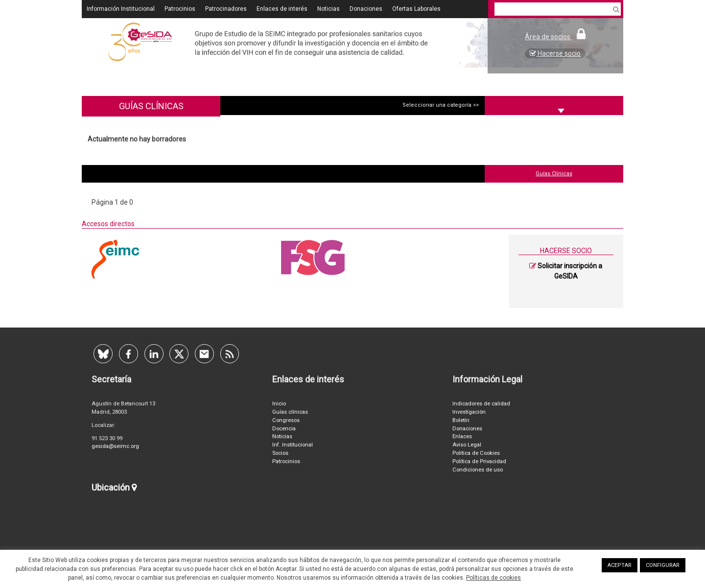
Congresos (286, 420)
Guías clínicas (290, 412)
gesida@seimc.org (115, 447)
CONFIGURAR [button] (663, 565)
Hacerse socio (555, 53)
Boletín (461, 420)
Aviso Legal (467, 445)
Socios (280, 453)
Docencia (284, 429)
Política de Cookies (476, 453)
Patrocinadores (226, 9)
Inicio (279, 404)
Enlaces (462, 437)
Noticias (329, 9)
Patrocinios (180, 9)
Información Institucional (121, 9)
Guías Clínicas (554, 174)
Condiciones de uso (478, 470)
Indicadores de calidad (481, 404)
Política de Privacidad (479, 461)
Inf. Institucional (293, 445)
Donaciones (366, 9)
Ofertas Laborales (416, 9)
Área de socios (555, 37)
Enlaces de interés (282, 9)
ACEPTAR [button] (620, 565)
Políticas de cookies (493, 578)
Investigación (469, 412)
